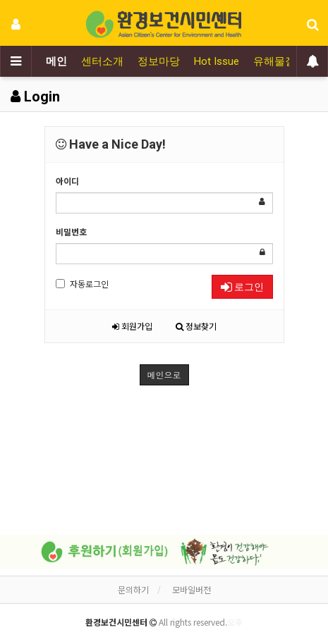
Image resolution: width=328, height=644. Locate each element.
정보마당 (159, 61)
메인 (56, 61)
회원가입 (132, 326)
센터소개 (102, 61)
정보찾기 (196, 326)
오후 (235, 622)
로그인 (242, 287)
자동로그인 (82, 284)
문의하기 (133, 589)
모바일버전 (192, 589)
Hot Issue (217, 61)
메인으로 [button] (164, 374)
